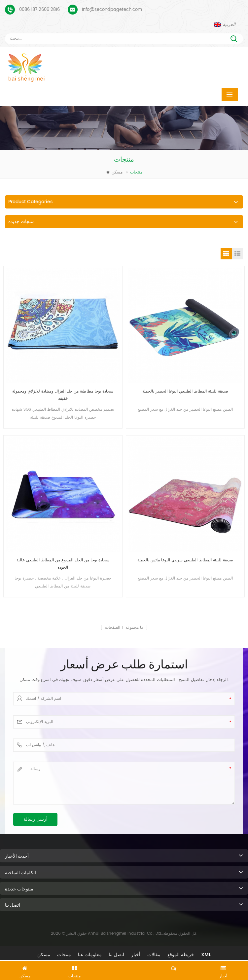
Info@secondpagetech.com (112, 10)
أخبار (136, 955)
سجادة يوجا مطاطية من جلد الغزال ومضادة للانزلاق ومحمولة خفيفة (63, 395)
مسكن (114, 172)
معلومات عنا (90, 955)
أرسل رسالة (35, 819)
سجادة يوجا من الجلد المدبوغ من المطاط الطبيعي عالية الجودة (63, 564)
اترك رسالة (124, 969)
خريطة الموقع (181, 955)
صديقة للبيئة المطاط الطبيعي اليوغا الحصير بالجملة (185, 391)
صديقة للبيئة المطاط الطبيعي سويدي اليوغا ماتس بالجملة (185, 560)
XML (206, 955)
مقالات (154, 955)
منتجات (64, 955)
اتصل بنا (116, 955)
